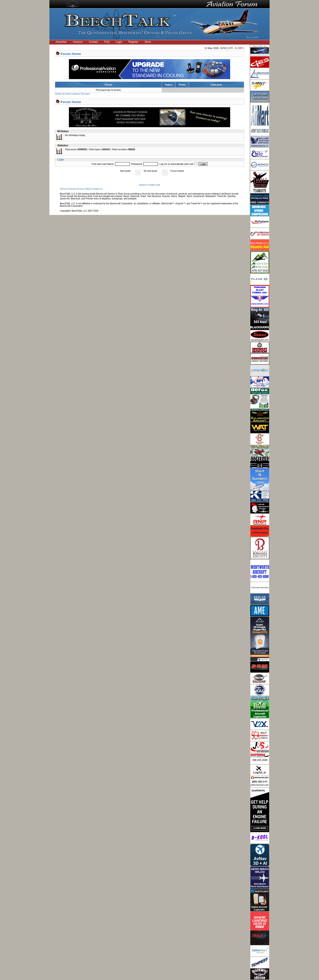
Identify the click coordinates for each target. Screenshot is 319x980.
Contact (93, 42)
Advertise (61, 42)
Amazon (78, 42)
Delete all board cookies (67, 94)
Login (119, 42)
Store (148, 42)
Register (133, 42)
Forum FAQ (84, 189)
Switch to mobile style (150, 185)
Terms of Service (68, 189)
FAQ (107, 42)
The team (85, 94)
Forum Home (71, 54)
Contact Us (97, 189)
